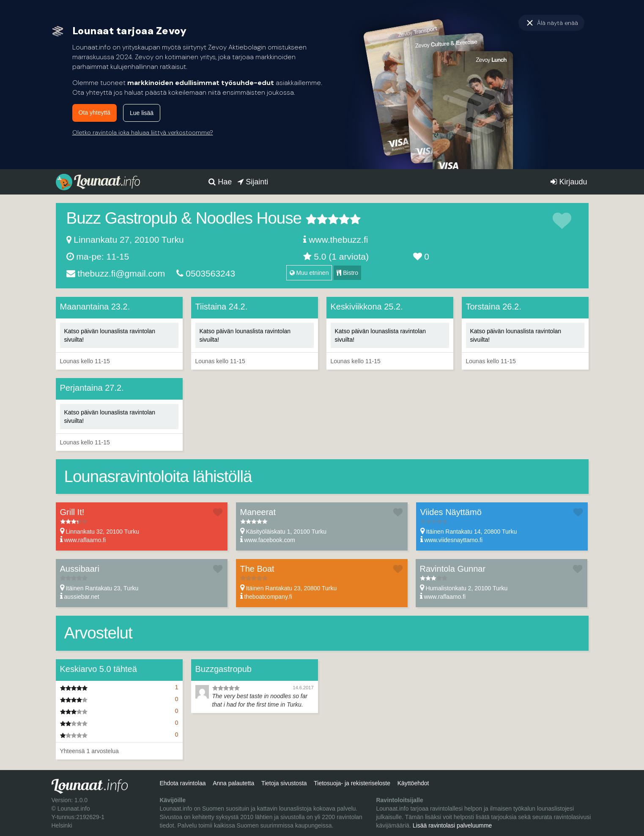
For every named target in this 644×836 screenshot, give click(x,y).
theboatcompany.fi (268, 597)
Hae (220, 182)
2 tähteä (317, 219)
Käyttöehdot (413, 783)
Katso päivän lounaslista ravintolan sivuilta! (110, 335)
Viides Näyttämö (451, 512)
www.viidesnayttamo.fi (453, 540)
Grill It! (72, 512)
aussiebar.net (81, 597)
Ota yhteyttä (95, 112)
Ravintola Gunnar (453, 569)
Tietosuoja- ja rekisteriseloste (352, 783)
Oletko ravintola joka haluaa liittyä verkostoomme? (143, 132)
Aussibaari (80, 569)
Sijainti (253, 182)
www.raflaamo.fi (85, 540)
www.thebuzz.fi (338, 240)
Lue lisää (142, 113)
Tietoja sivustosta (284, 783)
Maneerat (258, 512)
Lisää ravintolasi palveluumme (452, 825)
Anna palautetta (233, 783)
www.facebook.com (270, 540)
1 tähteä (311, 219)
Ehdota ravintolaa (182, 783)
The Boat (257, 569)
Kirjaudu (569, 182)
